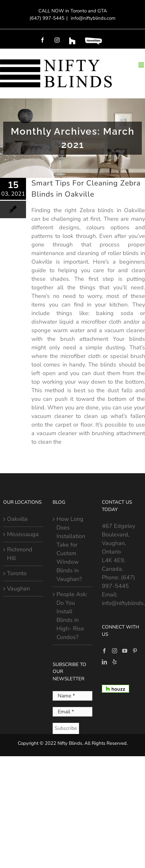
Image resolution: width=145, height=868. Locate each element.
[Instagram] (115, 651)
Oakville (17, 519)
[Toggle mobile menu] (142, 65)
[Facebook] (104, 651)
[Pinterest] (135, 651)
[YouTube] (125, 651)
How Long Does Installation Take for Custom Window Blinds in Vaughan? (71, 549)
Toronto (17, 573)
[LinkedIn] (104, 662)
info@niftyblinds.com (92, 18)
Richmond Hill (20, 554)
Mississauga (23, 534)
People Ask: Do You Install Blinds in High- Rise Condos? (72, 616)
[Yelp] (115, 662)
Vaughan (18, 589)
